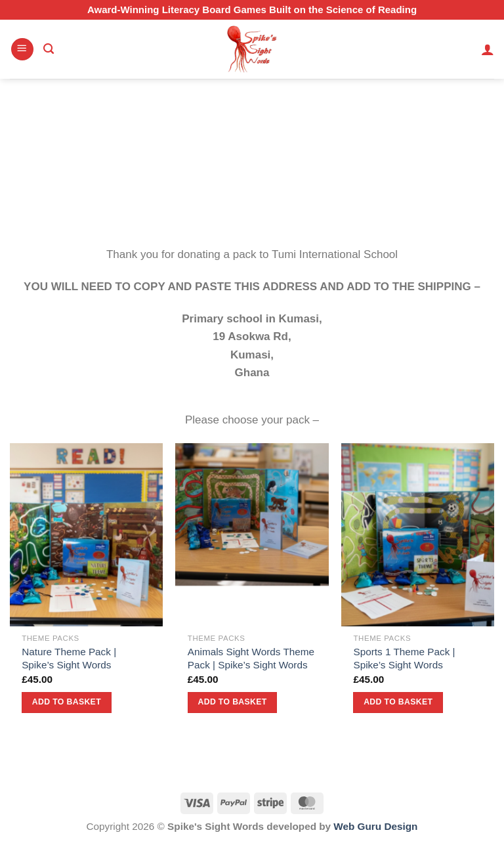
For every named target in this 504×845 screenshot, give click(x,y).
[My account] (488, 49)
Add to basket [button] (67, 702)
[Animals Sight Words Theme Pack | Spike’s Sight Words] (252, 535)
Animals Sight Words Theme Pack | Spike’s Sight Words (251, 658)
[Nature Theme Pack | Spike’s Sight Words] (86, 535)
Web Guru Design (375, 826)
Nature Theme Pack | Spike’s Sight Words (69, 658)
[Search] (49, 49)
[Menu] (22, 50)
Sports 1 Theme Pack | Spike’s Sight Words (404, 658)
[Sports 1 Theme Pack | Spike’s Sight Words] (418, 535)
